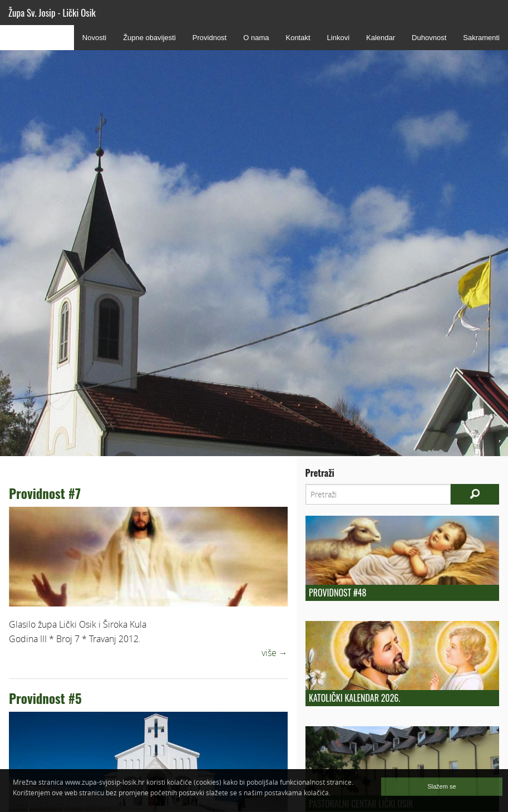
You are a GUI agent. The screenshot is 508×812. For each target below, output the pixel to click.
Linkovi (338, 38)
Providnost (209, 38)
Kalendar (381, 38)
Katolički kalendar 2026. (354, 698)
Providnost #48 (337, 593)
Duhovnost (429, 38)
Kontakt (298, 38)
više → (275, 653)
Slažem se (442, 786)
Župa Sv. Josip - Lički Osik (52, 13)
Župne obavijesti (149, 38)
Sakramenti (481, 38)
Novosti (94, 38)
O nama (256, 38)
